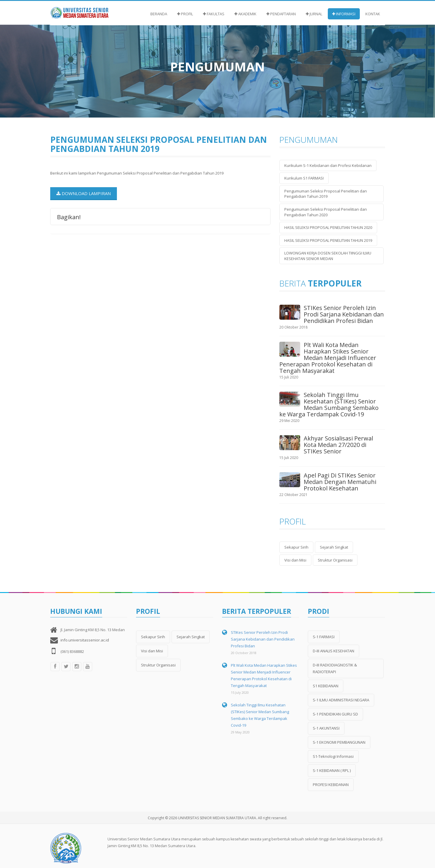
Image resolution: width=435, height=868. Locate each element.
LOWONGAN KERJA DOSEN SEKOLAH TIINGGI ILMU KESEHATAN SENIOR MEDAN (328, 256)
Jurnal (314, 14)
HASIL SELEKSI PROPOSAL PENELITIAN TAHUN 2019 (328, 240)
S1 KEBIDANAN (326, 686)
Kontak (373, 14)
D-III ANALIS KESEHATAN (334, 651)
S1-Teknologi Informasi (333, 756)
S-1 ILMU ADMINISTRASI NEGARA (341, 700)
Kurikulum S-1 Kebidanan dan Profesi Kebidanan (328, 165)
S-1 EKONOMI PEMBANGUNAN (339, 742)
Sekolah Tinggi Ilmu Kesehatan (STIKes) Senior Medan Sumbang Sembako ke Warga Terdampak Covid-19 (329, 404)
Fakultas (214, 14)
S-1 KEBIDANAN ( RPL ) (332, 770)
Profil (185, 14)
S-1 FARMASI (324, 637)
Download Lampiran (84, 193)
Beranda (159, 14)
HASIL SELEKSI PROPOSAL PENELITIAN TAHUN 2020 (328, 227)
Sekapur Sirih (296, 547)
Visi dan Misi (295, 560)
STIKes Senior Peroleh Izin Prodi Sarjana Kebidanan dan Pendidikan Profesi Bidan (344, 314)
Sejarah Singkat (334, 547)
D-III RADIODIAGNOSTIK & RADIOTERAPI (335, 668)
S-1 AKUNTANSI (326, 728)
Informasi (344, 14)
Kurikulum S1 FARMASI (304, 178)
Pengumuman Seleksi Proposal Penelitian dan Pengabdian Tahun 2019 (326, 194)
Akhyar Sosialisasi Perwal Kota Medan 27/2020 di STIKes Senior (338, 445)
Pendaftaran (281, 14)
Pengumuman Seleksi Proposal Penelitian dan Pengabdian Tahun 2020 (326, 212)
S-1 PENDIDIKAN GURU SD (335, 714)
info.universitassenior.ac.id (85, 640)
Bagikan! (69, 217)
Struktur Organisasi (335, 560)
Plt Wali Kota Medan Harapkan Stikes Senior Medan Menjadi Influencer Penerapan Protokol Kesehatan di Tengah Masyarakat (328, 358)
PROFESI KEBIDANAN (331, 785)
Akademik (245, 14)
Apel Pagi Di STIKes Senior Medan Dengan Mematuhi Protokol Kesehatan (340, 482)
